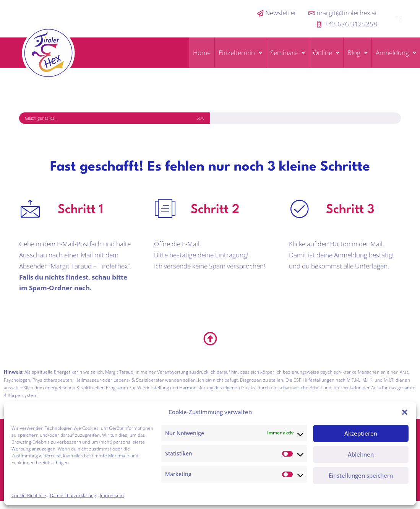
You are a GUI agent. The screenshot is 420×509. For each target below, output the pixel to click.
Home (202, 53)
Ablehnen (361, 454)
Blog (358, 53)
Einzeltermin (240, 53)
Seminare (288, 53)
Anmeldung (396, 53)
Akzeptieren (361, 433)
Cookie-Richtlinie (29, 495)
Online (326, 53)
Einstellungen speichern (361, 475)
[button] (405, 412)
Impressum (112, 495)
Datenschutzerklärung (73, 495)
